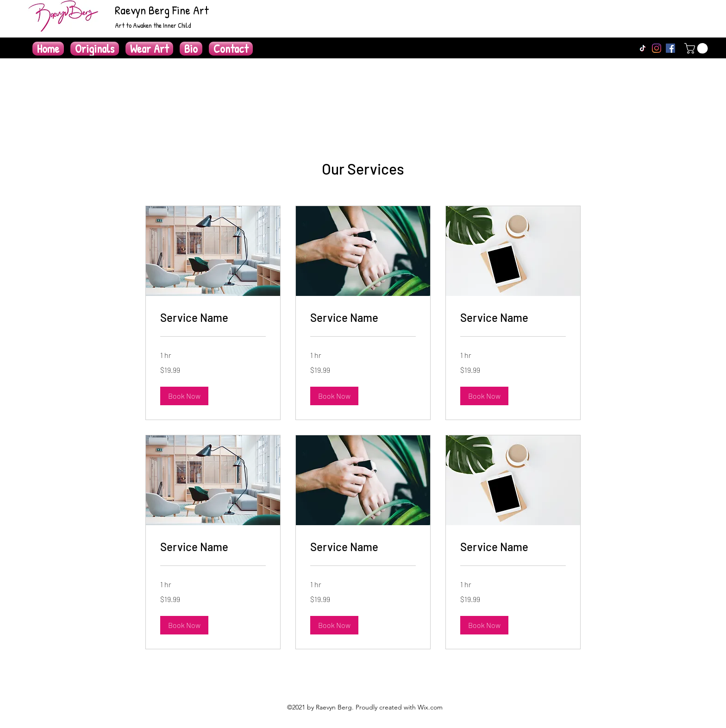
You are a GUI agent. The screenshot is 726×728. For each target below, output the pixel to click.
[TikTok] (643, 48)
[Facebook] (670, 48)
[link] (213, 318)
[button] (697, 48)
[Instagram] (657, 48)
